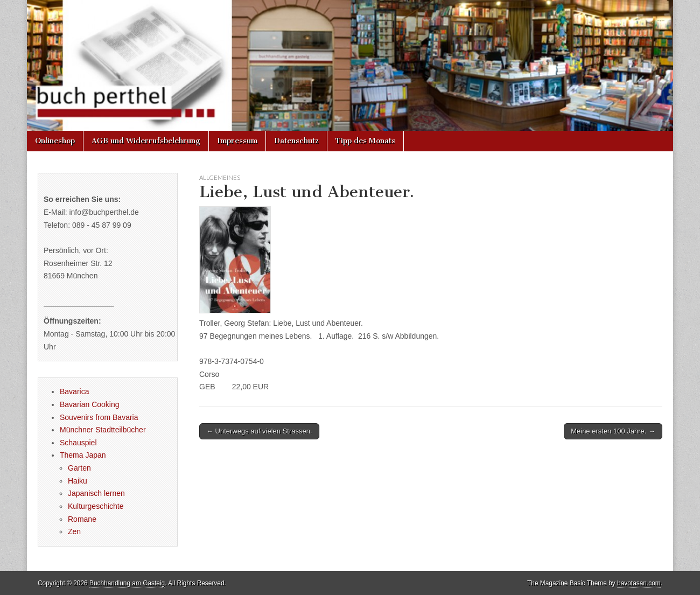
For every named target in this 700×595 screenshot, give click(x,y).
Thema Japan (83, 455)
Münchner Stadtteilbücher (103, 430)
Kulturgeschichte (96, 506)
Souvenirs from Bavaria (99, 417)
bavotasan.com (639, 583)
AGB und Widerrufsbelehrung (146, 141)
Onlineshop (55, 141)
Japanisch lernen (96, 493)
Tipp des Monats (365, 141)
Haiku (78, 481)
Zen (74, 531)
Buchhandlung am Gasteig (127, 583)
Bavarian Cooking (90, 404)
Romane (82, 519)
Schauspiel (78, 443)
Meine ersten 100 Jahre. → (613, 431)
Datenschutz (296, 141)
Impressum (237, 141)
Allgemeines (220, 177)
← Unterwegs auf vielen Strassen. (259, 431)
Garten (79, 468)
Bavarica (74, 391)
